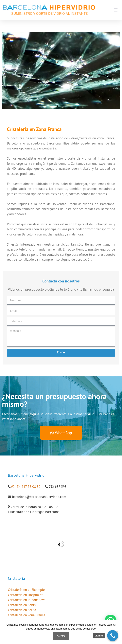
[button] (116, 10)
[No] (117, 632)
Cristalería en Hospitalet (25, 595)
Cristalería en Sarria (22, 610)
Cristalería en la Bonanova (27, 600)
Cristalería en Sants (22, 605)
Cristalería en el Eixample (26, 590)
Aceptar (61, 636)
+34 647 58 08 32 (28, 487)
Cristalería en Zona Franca (26, 615)
